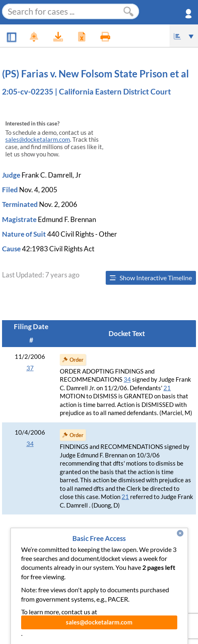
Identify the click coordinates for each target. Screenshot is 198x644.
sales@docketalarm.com (38, 140)
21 (167, 388)
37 (30, 368)
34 (127, 379)
